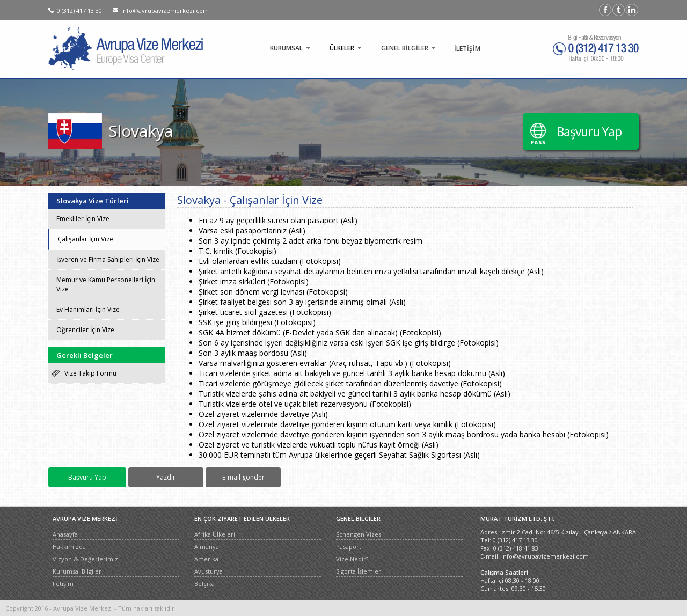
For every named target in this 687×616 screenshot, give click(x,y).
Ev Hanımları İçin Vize (88, 309)
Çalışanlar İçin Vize (85, 239)
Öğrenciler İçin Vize (85, 330)
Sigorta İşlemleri (359, 571)
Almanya (207, 547)
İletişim (63, 584)
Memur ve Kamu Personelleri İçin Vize (106, 284)
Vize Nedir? (352, 559)
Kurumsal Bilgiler (77, 571)
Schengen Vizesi (359, 534)
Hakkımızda (69, 547)
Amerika (206, 559)
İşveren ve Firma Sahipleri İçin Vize (108, 259)
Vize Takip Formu (90, 373)
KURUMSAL (286, 48)
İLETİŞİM (467, 49)
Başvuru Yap (589, 131)
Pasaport (349, 547)
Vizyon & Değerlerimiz (85, 559)
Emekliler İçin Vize (83, 219)
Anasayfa (65, 534)
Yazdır (166, 477)
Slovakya (141, 131)
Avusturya (209, 571)
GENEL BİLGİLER (405, 48)
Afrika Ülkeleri (215, 534)
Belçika (204, 584)
